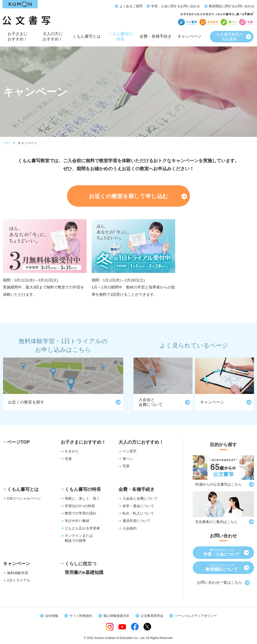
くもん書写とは (87, 39)
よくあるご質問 (131, 6)
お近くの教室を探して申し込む (128, 196)
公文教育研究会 (152, 616)
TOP (6, 143)
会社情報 (52, 616)
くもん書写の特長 (120, 38)
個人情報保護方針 (116, 616)
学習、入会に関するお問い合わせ (176, 6)
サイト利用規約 (81, 616)
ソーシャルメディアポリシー (196, 616)
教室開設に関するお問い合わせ (232, 6)
